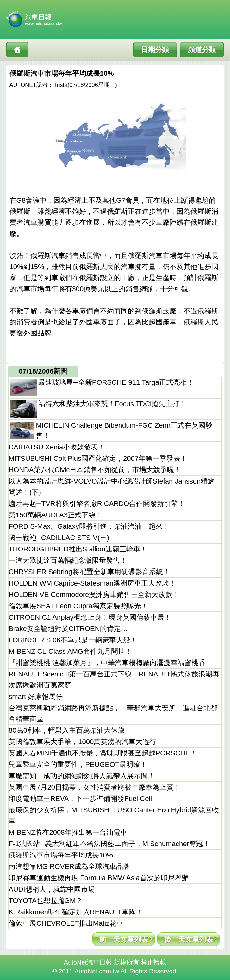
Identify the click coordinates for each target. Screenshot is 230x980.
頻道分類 (202, 50)
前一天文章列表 (124, 939)
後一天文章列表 (189, 939)
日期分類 (155, 50)
